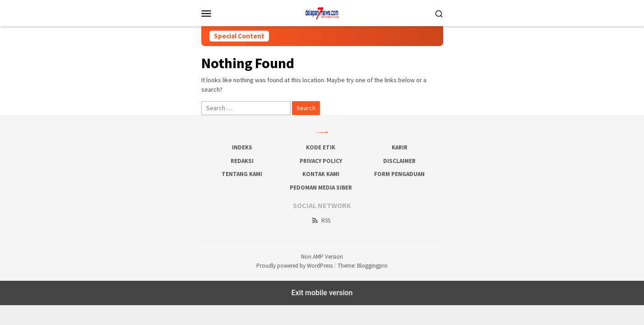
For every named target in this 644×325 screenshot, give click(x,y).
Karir (400, 147)
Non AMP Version (322, 257)
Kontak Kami (321, 174)
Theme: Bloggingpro (363, 266)
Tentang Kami (242, 174)
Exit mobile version (322, 293)
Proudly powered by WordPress (294, 266)
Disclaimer (399, 161)
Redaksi (242, 161)
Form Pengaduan (399, 174)
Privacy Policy (321, 161)
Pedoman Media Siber (321, 188)
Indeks (242, 147)
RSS (321, 221)
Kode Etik (321, 147)
